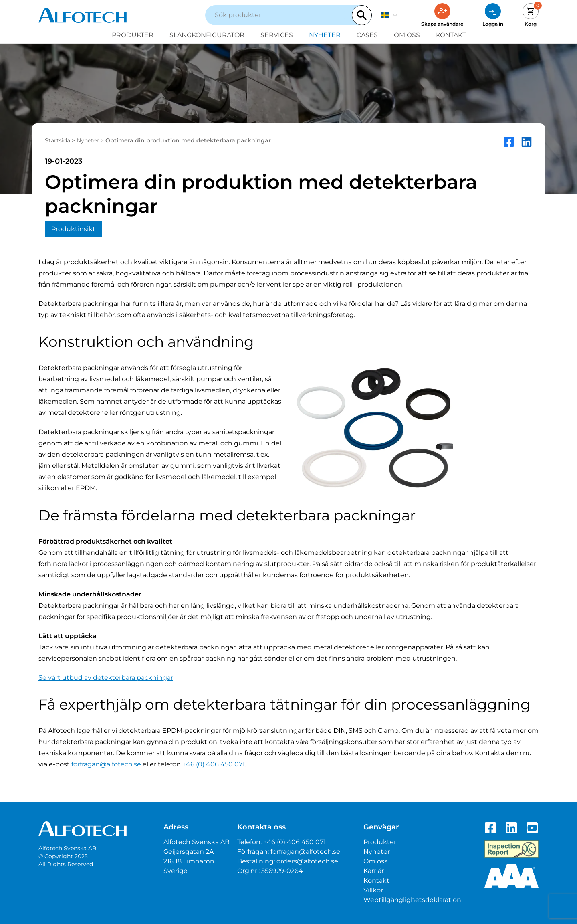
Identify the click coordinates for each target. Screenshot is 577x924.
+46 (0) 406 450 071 (214, 764)
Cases (367, 35)
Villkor (373, 890)
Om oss (407, 35)
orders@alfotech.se (307, 861)
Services (277, 35)
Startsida (57, 140)
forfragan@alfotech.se (106, 764)
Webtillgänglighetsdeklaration (412, 900)
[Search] (362, 15)
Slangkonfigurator (207, 35)
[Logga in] (493, 15)
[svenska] (389, 15)
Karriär (374, 871)
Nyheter (325, 35)
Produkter (133, 35)
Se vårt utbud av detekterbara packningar (106, 678)
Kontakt (451, 35)
